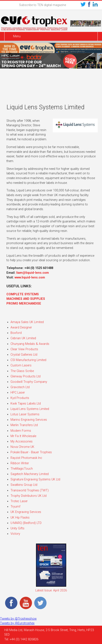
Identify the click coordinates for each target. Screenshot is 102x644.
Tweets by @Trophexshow (18, 619)
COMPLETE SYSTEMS (23, 294)
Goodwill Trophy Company (29, 382)
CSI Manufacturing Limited (28, 360)
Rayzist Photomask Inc (26, 458)
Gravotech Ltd (20, 387)
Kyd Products (20, 398)
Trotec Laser (19, 501)
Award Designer (21, 327)
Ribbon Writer (20, 463)
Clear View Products (24, 349)
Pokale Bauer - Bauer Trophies (31, 452)
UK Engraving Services (26, 512)
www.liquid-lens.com (30, 277)
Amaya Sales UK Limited (27, 322)
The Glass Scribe (22, 371)
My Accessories (22, 442)
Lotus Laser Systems (25, 414)
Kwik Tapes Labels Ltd (26, 404)
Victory (15, 534)
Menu (17, 36)
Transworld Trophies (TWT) (30, 490)
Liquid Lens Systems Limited (30, 409)
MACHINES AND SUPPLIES (26, 299)
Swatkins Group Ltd (24, 485)
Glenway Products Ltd (25, 376)
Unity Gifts (17, 528)
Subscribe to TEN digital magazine (43, 5)
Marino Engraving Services (29, 420)
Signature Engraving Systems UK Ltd (35, 479)
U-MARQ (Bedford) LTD (26, 523)
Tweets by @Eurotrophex (17, 623)
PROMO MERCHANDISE (24, 304)
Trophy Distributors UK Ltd (28, 496)
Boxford (16, 333)
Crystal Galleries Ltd (24, 355)
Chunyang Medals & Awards (30, 344)
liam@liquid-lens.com (33, 273)
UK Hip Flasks (20, 518)
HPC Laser (18, 393)
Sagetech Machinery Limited (30, 474)
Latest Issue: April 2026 (51, 590)
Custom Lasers (21, 365)
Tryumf (15, 507)
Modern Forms (21, 431)
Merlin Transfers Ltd (24, 425)
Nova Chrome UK (22, 447)
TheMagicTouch (22, 469)
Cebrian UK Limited (23, 338)
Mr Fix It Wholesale (23, 436)
